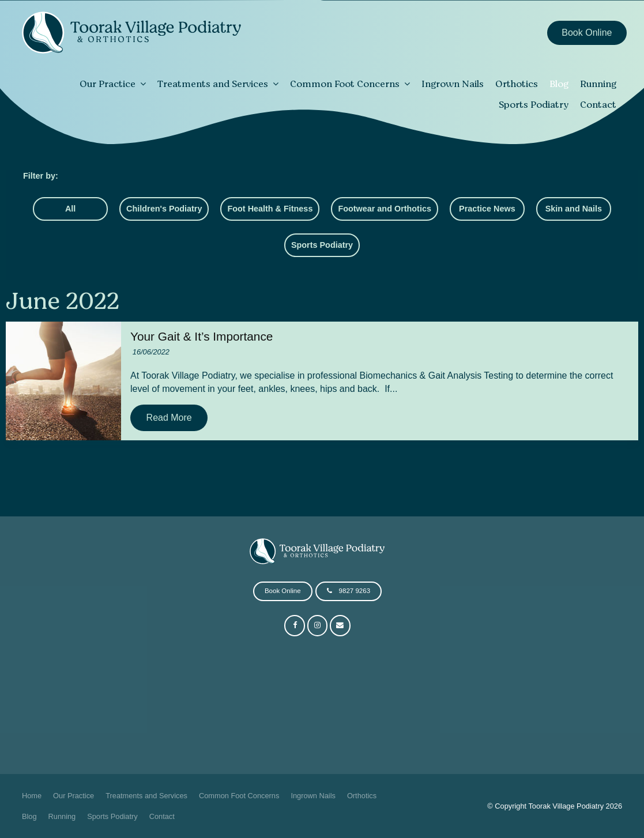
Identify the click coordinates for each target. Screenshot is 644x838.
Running (598, 84)
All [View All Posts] (70, 209)
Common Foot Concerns (345, 84)
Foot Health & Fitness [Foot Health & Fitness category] (270, 209)
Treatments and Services (213, 84)
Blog (559, 84)
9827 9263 (355, 591)
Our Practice (108, 84)
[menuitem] (32, 796)
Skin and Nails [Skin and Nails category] (574, 209)
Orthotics (517, 84)
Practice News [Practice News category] (487, 209)
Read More (169, 418)
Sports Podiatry (534, 104)
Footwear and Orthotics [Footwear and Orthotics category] (385, 209)
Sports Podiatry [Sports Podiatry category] (322, 245)
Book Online (587, 33)
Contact (598, 104)
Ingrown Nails (453, 84)
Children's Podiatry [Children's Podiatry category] (164, 209)
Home (32, 796)
